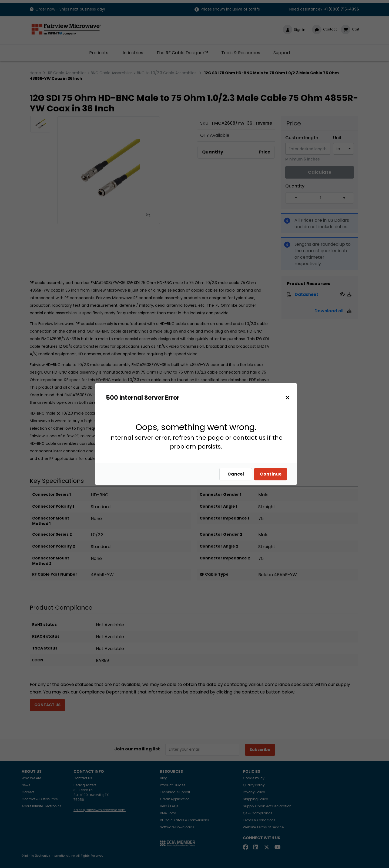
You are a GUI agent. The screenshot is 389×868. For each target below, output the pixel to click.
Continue (271, 474)
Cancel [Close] (236, 474)
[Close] (288, 398)
